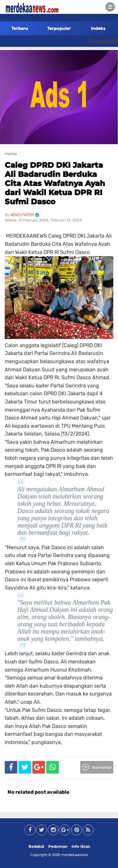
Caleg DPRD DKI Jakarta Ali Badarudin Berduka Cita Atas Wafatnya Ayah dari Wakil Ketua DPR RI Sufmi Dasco (55, 183)
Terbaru (20, 28)
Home (11, 154)
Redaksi (36, 846)
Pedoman (58, 846)
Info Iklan (81, 846)
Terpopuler (59, 28)
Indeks (98, 28)
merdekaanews (74, 855)
